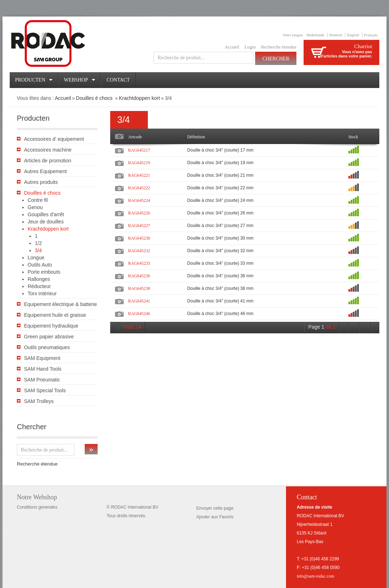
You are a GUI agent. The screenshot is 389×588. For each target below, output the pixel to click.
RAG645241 (139, 301)
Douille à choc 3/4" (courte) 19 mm (220, 163)
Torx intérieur (42, 293)
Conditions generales (37, 507)
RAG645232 (139, 251)
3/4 (38, 250)
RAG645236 (139, 276)
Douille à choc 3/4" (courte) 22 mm (220, 188)
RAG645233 (139, 263)
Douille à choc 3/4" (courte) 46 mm (220, 314)
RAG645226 (139, 213)
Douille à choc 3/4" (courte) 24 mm (220, 200)
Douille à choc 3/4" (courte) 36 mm (220, 276)
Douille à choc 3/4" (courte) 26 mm (220, 213)
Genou (35, 207)
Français (371, 35)
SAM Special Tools (45, 390)
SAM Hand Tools (43, 369)
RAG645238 (139, 288)
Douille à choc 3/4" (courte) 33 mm (220, 263)
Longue (36, 258)
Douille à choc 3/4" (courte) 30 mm (220, 238)
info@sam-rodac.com (315, 576)
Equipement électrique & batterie (60, 304)
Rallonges (39, 279)
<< (354, 328)
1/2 (38, 243)
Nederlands (315, 35)
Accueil (232, 47)
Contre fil (38, 200)
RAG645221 (139, 175)
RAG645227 (139, 226)
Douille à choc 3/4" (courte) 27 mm (220, 226)
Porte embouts (44, 272)
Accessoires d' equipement (54, 139)
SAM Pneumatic (42, 380)
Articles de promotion (48, 161)
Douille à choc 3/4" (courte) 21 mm (220, 175)
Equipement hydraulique (51, 326)
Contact (118, 80)
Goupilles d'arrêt (46, 214)
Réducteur (39, 286)
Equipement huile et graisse (55, 315)
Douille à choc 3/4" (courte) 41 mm (220, 301)
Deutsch (336, 35)
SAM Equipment (42, 358)
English (353, 35)
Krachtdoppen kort (139, 98)
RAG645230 (139, 238)
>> (365, 328)
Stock (353, 137)
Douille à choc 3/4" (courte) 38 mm (220, 288)
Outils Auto (40, 265)
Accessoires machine (48, 150)
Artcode (135, 137)
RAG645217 (139, 150)
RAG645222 (139, 188)
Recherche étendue (279, 47)
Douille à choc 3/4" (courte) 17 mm (220, 150)
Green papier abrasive (49, 337)
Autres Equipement (45, 171)
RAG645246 (139, 314)
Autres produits (41, 182)
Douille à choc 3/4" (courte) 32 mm (220, 251)
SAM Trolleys (39, 401)
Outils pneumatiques (47, 347)
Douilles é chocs (95, 98)
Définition (196, 137)
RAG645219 (139, 163)
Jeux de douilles (46, 222)
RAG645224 (139, 200)
